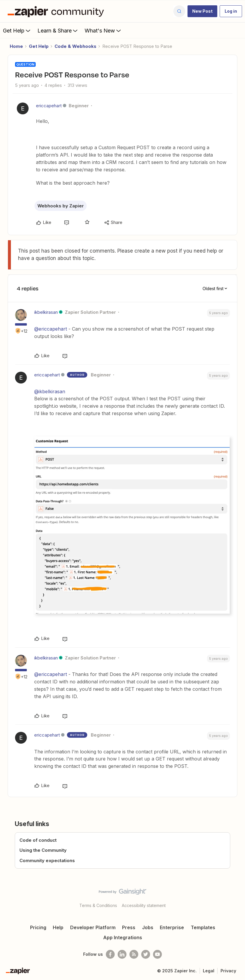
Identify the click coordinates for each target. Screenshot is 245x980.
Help (58, 927)
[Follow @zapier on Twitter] (146, 954)
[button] (202, 11)
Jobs (148, 927)
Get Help (17, 30)
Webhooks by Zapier (61, 206)
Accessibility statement (144, 905)
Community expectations (47, 860)
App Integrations (123, 937)
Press (129, 927)
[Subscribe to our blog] (134, 954)
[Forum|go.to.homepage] (57, 11)
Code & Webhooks (75, 46)
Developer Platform (93, 927)
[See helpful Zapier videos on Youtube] (157, 954)
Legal (209, 971)
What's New (103, 30)
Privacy (228, 971)
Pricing (38, 927)
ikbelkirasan (46, 312)
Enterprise (172, 927)
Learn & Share (58, 30)
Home (16, 46)
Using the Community (43, 850)
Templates (203, 927)
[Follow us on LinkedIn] (122, 954)
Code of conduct (38, 840)
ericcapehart (49, 106)
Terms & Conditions (98, 905)
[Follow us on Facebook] (110, 954)
